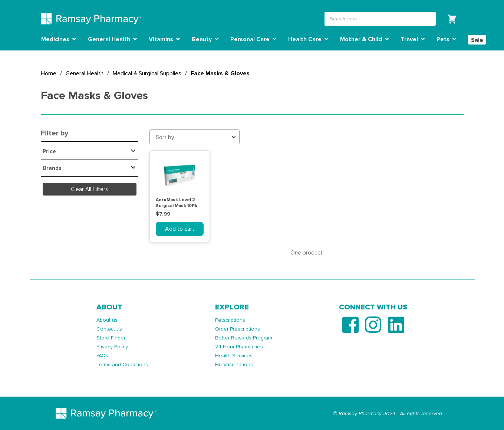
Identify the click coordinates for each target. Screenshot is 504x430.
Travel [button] (413, 39)
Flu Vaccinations (234, 365)
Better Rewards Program (244, 338)
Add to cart (180, 229)
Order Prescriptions (238, 329)
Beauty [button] (205, 39)
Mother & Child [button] (364, 39)
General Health (85, 73)
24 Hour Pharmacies (239, 347)
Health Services (234, 356)
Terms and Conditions (122, 365)
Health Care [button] (308, 39)
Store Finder (111, 338)
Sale (477, 40)
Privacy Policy (112, 347)
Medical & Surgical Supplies (147, 73)
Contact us (109, 329)
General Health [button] (112, 39)
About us (107, 320)
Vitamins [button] (164, 39)
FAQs (102, 356)
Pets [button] (446, 39)
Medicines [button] (59, 39)
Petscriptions (230, 320)
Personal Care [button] (253, 39)
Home (49, 73)
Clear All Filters (89, 189)
